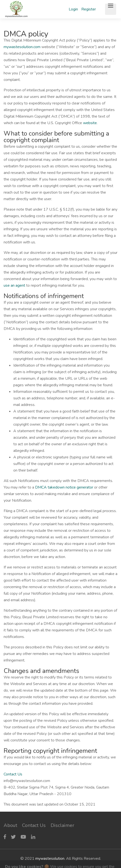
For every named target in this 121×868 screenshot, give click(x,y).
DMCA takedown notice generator (64, 487)
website (90, 123)
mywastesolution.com (22, 47)
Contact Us (13, 774)
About (10, 825)
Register (89, 9)
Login (73, 9)
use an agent (14, 285)
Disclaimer (62, 825)
